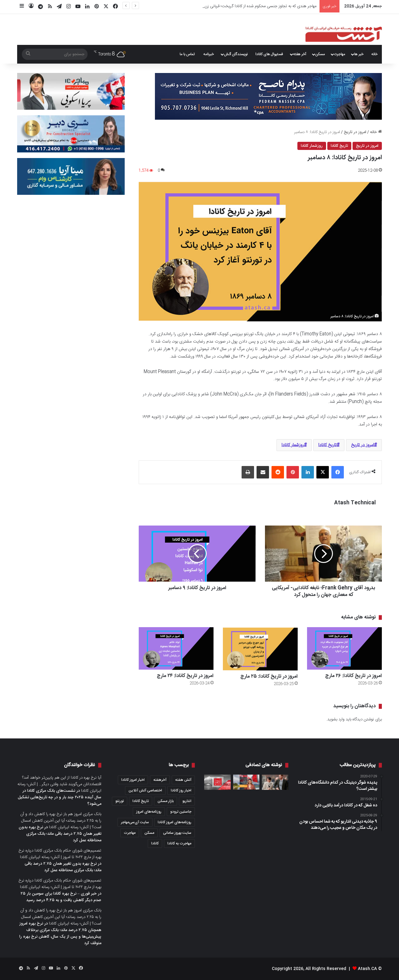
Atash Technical (355, 503)
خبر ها (359, 54)
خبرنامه (209, 54)
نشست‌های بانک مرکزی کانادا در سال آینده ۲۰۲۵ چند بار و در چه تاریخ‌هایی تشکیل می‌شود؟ (60, 797)
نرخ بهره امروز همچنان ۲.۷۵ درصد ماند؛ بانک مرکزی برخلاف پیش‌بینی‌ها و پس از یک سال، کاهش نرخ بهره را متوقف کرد (60, 933)
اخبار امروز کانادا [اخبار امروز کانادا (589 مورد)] (133, 780)
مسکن (320, 54)
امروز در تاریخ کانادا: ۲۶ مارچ (353, 676)
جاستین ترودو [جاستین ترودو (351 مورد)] (181, 812)
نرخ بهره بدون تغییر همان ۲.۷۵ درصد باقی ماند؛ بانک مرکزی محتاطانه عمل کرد (60, 834)
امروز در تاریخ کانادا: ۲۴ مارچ (185, 676)
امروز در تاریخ (355, 132)
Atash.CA (367, 969)
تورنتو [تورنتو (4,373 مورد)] (120, 801)
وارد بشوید (336, 719)
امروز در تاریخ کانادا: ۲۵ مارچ (269, 677)
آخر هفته (300, 54)
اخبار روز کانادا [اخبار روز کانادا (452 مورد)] (181, 790)
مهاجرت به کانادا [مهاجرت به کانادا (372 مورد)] (179, 843)
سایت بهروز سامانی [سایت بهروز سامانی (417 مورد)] (177, 833)
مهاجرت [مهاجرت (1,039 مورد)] (130, 833)
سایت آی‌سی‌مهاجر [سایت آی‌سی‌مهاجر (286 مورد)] (135, 822)
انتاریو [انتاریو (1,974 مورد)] (187, 801)
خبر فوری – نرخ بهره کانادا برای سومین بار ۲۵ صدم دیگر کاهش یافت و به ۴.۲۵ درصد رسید (61, 897)
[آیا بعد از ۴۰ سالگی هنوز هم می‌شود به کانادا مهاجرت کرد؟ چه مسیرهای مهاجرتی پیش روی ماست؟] (246, 782)
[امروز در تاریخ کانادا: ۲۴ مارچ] (176, 649)
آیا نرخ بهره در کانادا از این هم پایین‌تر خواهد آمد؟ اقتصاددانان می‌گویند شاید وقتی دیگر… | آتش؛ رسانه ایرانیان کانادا (59, 784)
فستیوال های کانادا (269, 54)
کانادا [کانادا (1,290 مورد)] (155, 843)
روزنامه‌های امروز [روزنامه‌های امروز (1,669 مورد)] (149, 812)
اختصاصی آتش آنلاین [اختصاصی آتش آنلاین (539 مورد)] (145, 790)
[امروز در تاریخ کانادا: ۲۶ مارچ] (344, 649)
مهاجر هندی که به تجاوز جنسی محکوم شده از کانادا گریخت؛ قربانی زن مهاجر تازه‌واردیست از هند (239, 6)
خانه (374, 54)
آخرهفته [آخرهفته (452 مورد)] (160, 780)
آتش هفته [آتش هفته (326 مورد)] (183, 780)
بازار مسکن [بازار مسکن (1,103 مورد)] (166, 801)
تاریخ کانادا (339, 146)
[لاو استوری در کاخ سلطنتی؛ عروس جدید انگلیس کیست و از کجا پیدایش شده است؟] (275, 782)
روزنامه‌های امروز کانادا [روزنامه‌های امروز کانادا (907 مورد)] (175, 822)
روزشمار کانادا (312, 146)
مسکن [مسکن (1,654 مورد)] (149, 833)
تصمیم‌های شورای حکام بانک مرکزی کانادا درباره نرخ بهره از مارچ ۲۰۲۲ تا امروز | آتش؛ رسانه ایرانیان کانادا (60, 854)
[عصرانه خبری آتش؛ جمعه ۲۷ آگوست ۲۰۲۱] (217, 782)
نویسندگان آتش (236, 54)
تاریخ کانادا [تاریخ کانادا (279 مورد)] (141, 801)
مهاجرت (339, 54)
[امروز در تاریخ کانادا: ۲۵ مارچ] (260, 649)
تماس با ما (187, 54)
